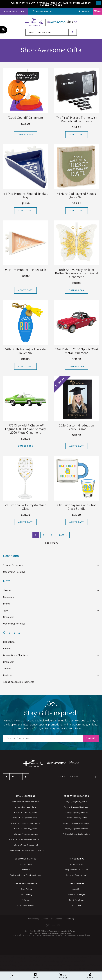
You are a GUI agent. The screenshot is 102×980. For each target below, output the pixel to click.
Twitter (13, 777)
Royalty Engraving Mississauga (76, 824)
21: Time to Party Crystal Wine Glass (26, 508)
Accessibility (47, 919)
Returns (25, 901)
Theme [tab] (7, 591)
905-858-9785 (42, 12)
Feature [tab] (7, 676)
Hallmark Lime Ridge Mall (25, 829)
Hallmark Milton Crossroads (26, 835)
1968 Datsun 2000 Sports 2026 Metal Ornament (76, 352)
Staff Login (76, 906)
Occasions (11, 557)
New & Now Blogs (76, 901)
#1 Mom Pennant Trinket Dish (25, 271)
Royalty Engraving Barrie (77, 802)
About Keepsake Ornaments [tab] (19, 682)
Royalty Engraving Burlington (76, 808)
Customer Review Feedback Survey (25, 876)
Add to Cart (77, 135)
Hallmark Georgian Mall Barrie (25, 818)
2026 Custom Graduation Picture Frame (77, 428)
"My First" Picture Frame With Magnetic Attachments (77, 120)
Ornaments (12, 633)
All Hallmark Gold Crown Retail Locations (26, 851)
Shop (35, 976)
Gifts (7, 582)
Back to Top (69, 919)
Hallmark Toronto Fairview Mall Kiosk (25, 840)
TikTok (26, 777)
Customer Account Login (77, 876)
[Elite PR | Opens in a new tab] (51, 926)
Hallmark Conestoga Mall (25, 813)
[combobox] (47, 33)
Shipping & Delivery (26, 906)
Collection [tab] (9, 643)
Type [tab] (6, 611)
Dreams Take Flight (77, 895)
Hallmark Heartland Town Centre (26, 824)
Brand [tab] (6, 604)
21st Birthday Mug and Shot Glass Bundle (76, 508)
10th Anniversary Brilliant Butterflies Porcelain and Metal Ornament (77, 274)
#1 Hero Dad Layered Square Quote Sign (77, 197)
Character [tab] (8, 618)
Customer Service (26, 865)
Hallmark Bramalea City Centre (26, 802)
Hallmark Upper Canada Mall (26, 846)
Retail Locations (14, 12)
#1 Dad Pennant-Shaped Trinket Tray (26, 197)
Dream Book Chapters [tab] (15, 656)
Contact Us (25, 870)
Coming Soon (25, 135)
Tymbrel (74, 932)
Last (62, 536)
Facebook (6, 777)
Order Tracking (26, 895)
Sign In (86, 12)
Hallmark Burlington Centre (26, 808)
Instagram (19, 777)
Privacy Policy (33, 919)
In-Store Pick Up (25, 890)
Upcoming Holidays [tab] (14, 573)
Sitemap (58, 919)
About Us (77, 890)
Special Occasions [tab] (13, 566)
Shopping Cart (95, 12)
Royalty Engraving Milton (77, 818)
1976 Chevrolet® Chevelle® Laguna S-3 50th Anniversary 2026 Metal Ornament (25, 430)
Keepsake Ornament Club (76, 870)
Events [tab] (7, 649)
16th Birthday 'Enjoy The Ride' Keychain (26, 352)
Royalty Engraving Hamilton (76, 813)
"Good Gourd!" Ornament (25, 119)
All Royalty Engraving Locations (77, 835)
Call (12, 976)
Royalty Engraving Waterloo (76, 829)
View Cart (63, 978)
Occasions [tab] (9, 598)
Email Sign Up (76, 865)
